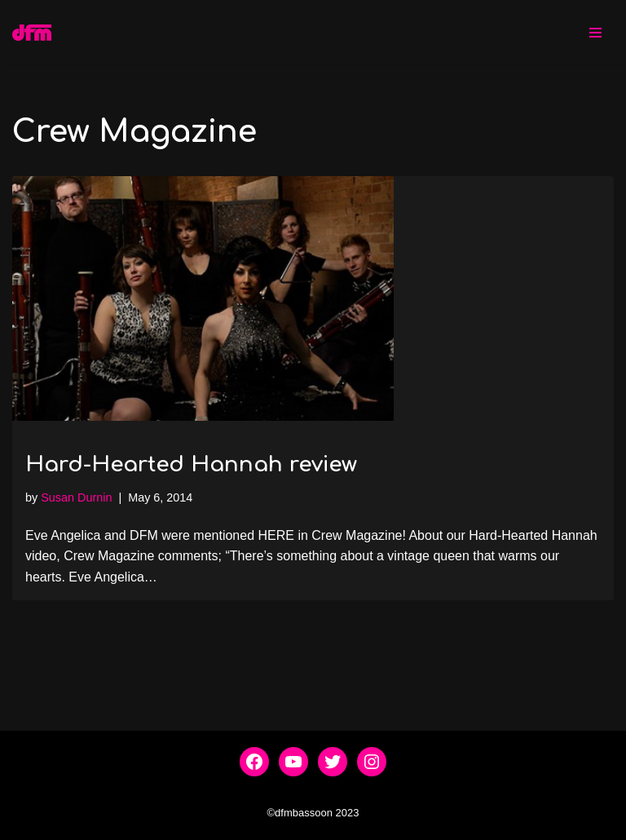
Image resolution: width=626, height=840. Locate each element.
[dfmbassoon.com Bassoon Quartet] (32, 33)
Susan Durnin (76, 497)
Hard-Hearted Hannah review (191, 464)
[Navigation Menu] (595, 33)
